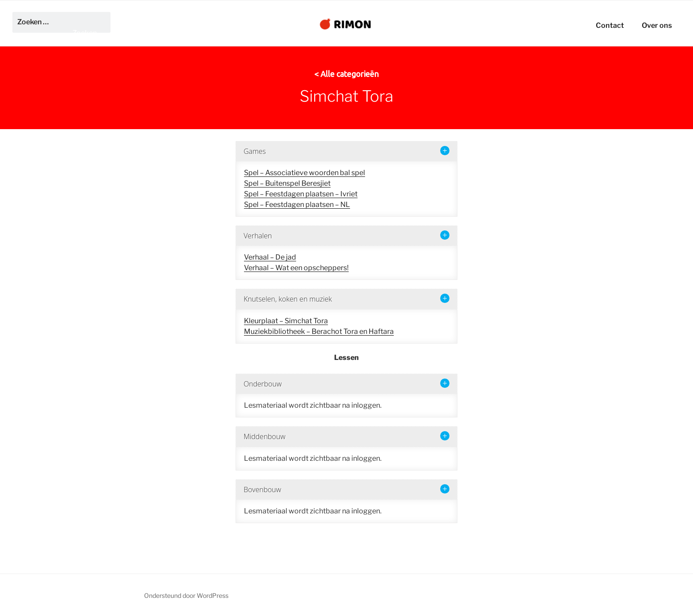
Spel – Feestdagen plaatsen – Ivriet (301, 194)
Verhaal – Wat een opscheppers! (296, 268)
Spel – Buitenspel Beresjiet (287, 183)
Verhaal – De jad (270, 257)
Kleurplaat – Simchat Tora (286, 321)
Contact (610, 25)
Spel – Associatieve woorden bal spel (305, 173)
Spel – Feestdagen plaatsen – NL (297, 205)
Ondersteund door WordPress (186, 595)
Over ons (657, 25)
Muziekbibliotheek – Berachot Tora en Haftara (319, 331)
